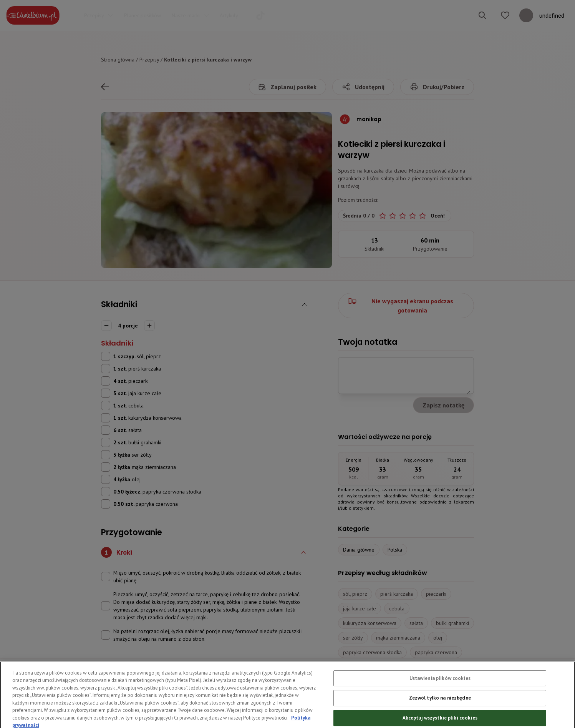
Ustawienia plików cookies (440, 690)
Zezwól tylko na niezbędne (440, 709)
